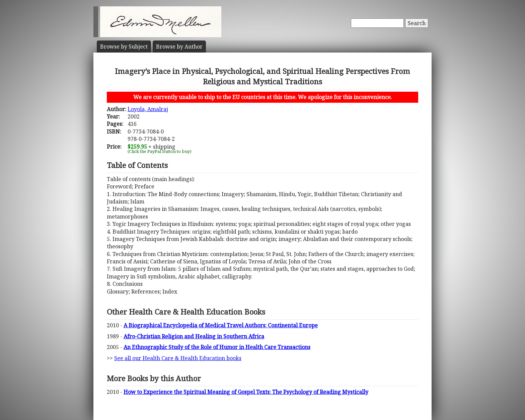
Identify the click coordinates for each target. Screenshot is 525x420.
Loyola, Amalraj (148, 109)
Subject (124, 47)
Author (179, 47)
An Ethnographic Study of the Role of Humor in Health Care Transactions (217, 347)
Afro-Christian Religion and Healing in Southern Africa (194, 336)
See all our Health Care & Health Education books (178, 358)
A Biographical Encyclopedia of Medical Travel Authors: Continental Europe (221, 325)
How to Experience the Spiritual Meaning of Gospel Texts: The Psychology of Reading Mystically (246, 392)
